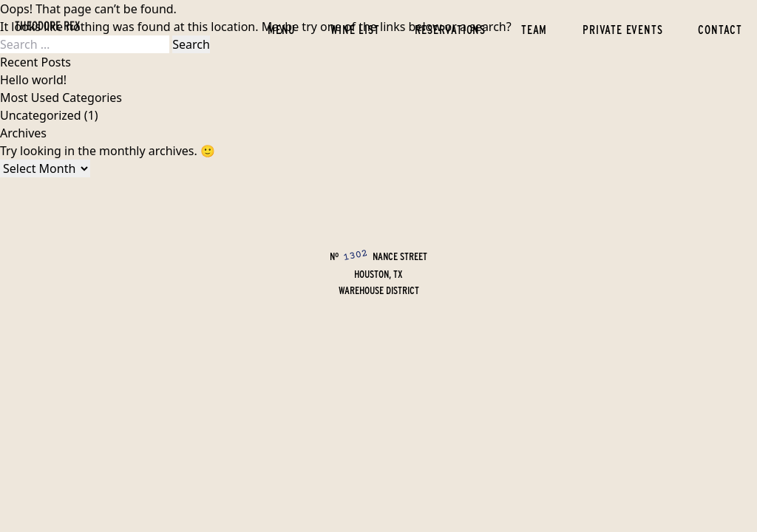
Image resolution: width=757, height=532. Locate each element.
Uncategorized (41, 115)
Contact (720, 29)
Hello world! (33, 80)
